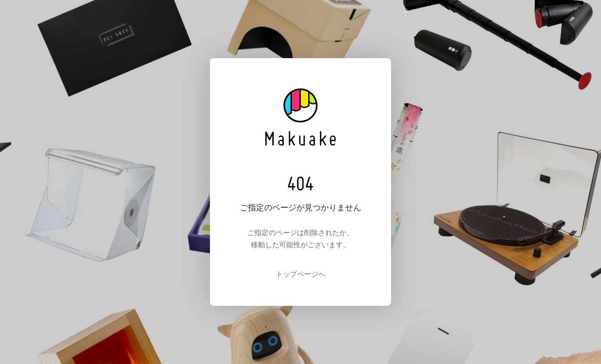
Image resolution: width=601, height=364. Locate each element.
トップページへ (300, 274)
